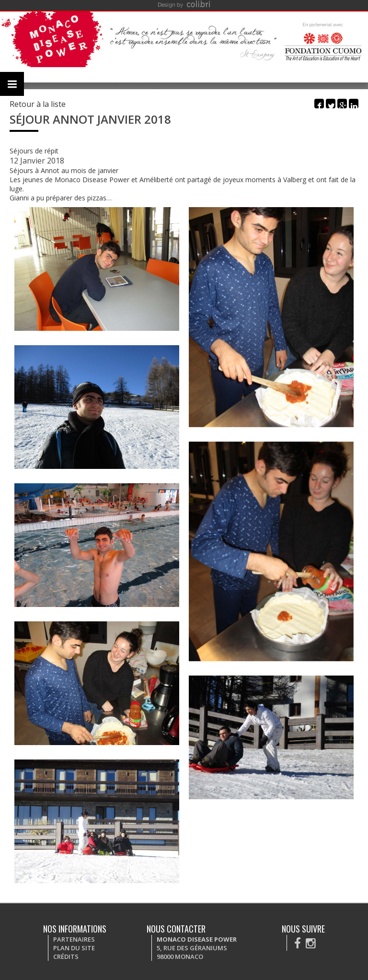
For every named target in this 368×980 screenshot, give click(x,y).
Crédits (66, 957)
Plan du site (74, 948)
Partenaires (74, 939)
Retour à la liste (38, 104)
